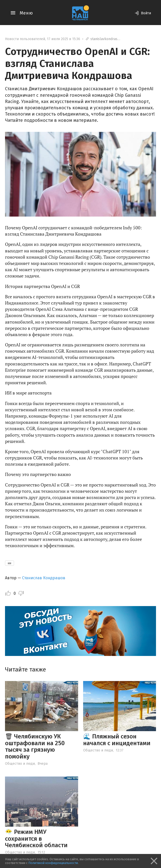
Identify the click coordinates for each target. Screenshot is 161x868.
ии (10, 563)
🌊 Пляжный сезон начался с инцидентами (117, 740)
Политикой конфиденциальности (53, 863)
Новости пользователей (25, 39)
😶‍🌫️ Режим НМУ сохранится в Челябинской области (36, 839)
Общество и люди (20, 764)
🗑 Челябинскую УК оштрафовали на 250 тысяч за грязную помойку (35, 746)
